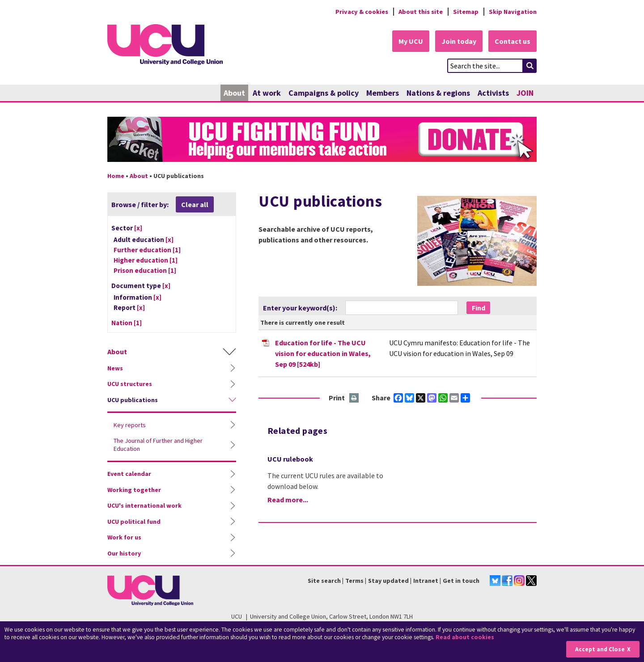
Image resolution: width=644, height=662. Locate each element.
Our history (124, 553)
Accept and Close (600, 649)
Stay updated (388, 581)
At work (267, 93)
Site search (324, 581)
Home (116, 176)
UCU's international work (144, 505)
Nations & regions (438, 93)
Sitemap (466, 12)
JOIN (525, 93)
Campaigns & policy (324, 93)
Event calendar (129, 474)
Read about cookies (465, 637)
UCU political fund (134, 522)
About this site (421, 12)
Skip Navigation (513, 12)
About (234, 93)
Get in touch (461, 581)
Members (383, 93)
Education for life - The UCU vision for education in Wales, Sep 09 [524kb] (323, 353)
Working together (134, 490)
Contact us (513, 41)
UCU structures (130, 384)
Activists (493, 93)
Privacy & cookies (362, 12)
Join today (459, 41)
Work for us (124, 537)
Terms (354, 581)
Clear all (195, 204)
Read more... (288, 500)
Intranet (426, 581)
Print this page (354, 398)
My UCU (411, 41)
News (115, 368)
